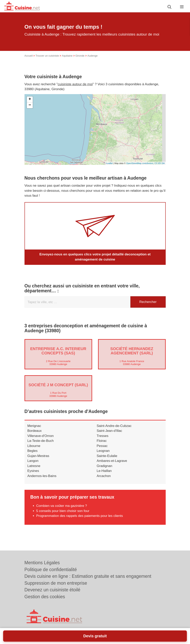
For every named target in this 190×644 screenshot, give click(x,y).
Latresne (34, 466)
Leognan (103, 451)
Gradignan (104, 466)
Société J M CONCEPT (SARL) (58, 385)
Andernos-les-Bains (42, 476)
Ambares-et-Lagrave (112, 461)
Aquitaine (67, 56)
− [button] (30, 105)
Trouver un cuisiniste (47, 56)
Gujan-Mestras (38, 456)
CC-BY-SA (160, 163)
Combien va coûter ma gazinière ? (62, 506)
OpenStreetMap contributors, (140, 163)
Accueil (29, 56)
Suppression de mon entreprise (56, 583)
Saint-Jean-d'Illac (109, 431)
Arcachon (104, 476)
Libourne (34, 446)
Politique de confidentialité (51, 570)
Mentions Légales (42, 563)
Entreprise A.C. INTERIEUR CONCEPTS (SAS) (58, 351)
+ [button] (30, 99)
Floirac (102, 441)
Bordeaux (35, 431)
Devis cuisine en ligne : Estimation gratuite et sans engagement (88, 576)
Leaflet (110, 163)
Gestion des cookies (45, 597)
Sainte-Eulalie (107, 456)
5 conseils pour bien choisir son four (63, 511)
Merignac (34, 426)
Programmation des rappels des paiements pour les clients (80, 516)
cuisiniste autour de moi (75, 84)
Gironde (80, 56)
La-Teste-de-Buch (41, 441)
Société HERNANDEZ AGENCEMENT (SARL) (132, 351)
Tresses (103, 436)
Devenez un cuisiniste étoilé (52, 590)
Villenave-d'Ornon (41, 436)
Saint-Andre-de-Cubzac (114, 426)
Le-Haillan (104, 471)
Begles (33, 451)
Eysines (33, 471)
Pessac (102, 446)
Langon (33, 461)
